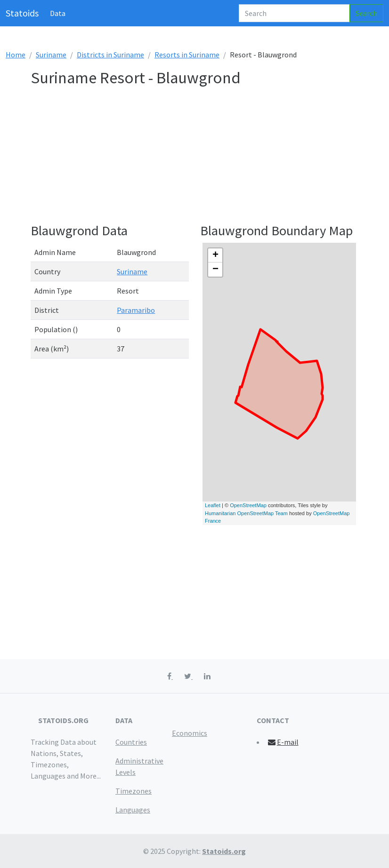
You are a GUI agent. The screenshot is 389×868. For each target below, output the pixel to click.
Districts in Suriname (110, 55)
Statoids (22, 13)
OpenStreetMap (248, 505)
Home (16, 55)
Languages (133, 810)
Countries (131, 742)
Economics (190, 733)
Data (58, 13)
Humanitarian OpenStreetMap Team (246, 513)
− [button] (215, 270)
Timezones (134, 791)
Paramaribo (136, 310)
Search (366, 13)
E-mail (283, 742)
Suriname (51, 55)
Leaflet (213, 505)
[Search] (294, 13)
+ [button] (215, 255)
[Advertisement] (194, 157)
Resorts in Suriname (187, 55)
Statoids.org (224, 851)
